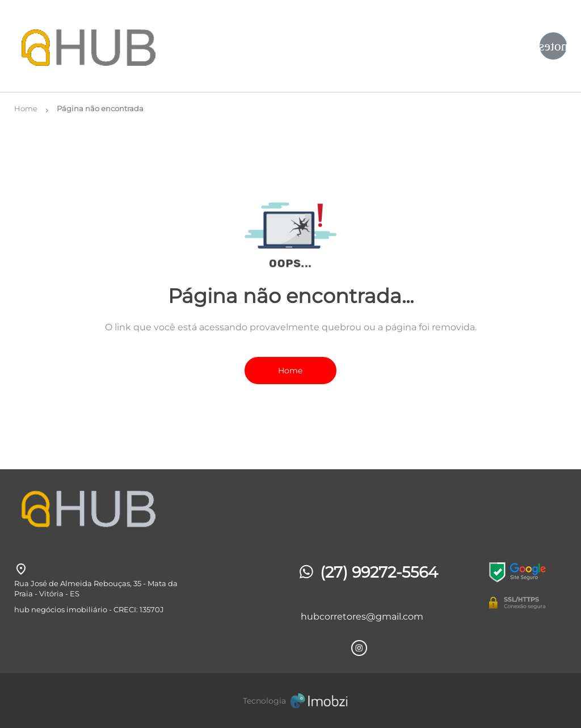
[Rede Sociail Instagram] (359, 648)
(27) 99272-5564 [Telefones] (367, 572)
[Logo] (106, 46)
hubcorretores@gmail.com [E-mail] (362, 617)
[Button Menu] (553, 46)
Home (290, 371)
